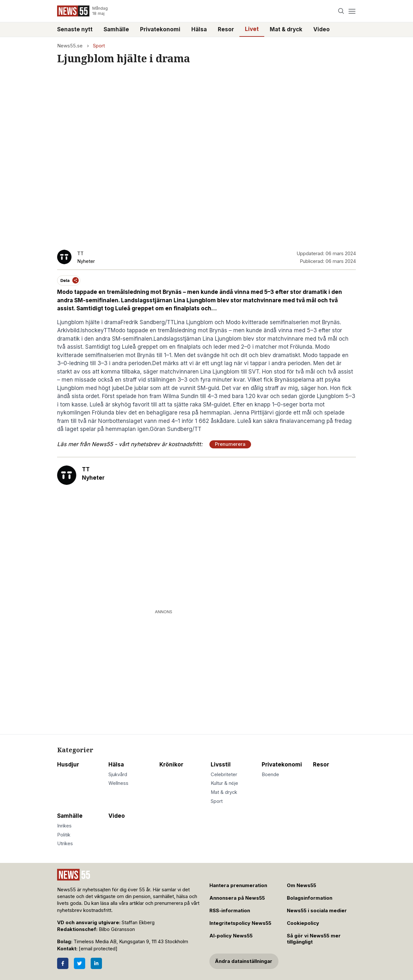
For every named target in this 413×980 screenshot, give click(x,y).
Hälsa (199, 29)
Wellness (118, 783)
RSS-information (230, 911)
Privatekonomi (160, 29)
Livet (252, 29)
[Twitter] (80, 963)
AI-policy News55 (231, 936)
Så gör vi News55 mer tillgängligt (314, 939)
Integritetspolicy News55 (240, 923)
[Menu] (352, 11)
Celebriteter (224, 775)
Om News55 (302, 885)
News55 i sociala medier (317, 911)
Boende (270, 775)
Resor (226, 29)
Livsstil (221, 765)
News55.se (70, 46)
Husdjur (68, 765)
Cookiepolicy (303, 923)
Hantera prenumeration (238, 885)
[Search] (341, 11)
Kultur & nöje (224, 783)
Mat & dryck (286, 29)
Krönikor (171, 765)
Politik (64, 835)
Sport (99, 46)
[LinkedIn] (96, 963)
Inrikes (64, 826)
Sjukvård (118, 775)
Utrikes (65, 844)
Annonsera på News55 (237, 898)
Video (322, 29)
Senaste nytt (75, 29)
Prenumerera (230, 444)
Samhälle (116, 29)
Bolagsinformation (310, 898)
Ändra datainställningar (244, 961)
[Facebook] (63, 963)
